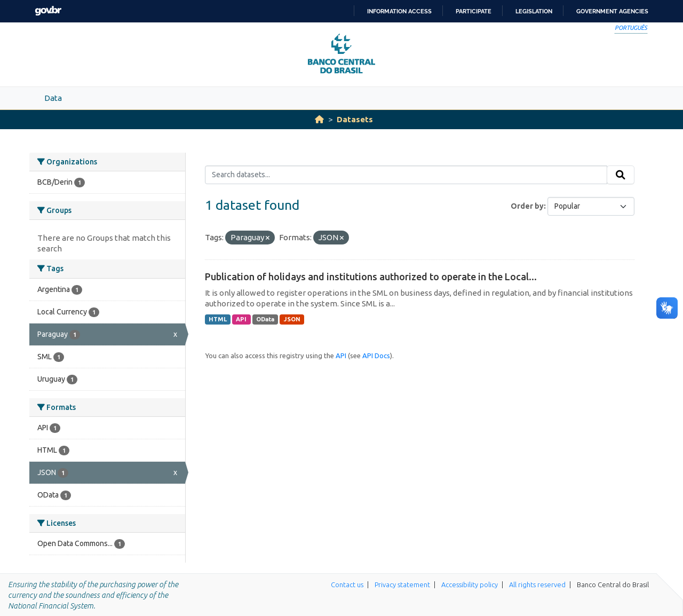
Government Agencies (612, 11)
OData (265, 319)
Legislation (534, 11)
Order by (527, 206)
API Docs (376, 356)
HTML (218, 319)
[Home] (319, 119)
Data (53, 98)
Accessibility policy (470, 585)
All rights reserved (537, 585)
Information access (399, 11)
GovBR (48, 11)
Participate (474, 11)
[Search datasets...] (406, 175)
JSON (292, 319)
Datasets (355, 119)
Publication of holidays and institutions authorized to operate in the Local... (371, 277)
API (241, 319)
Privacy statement (402, 585)
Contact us (347, 585)
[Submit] (621, 175)
